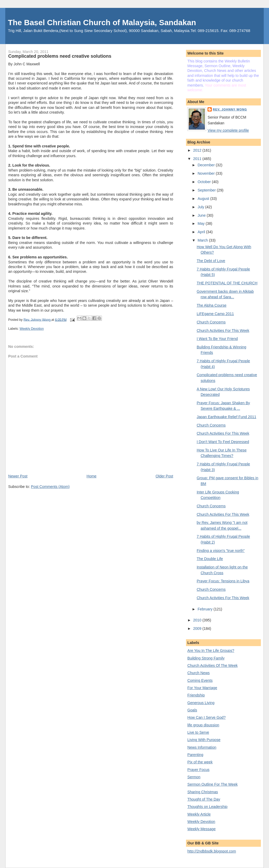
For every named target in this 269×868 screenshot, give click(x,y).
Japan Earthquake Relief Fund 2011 (227, 417)
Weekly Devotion (32, 329)
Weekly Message (201, 829)
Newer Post (18, 476)
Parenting (195, 755)
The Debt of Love (211, 261)
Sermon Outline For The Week (212, 784)
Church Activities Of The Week (212, 665)
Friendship (196, 695)
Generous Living (201, 703)
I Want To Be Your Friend (217, 339)
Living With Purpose (204, 740)
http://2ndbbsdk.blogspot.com (212, 851)
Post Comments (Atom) (50, 487)
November (207, 173)
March (203, 240)
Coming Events (200, 680)
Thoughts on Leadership (207, 807)
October (205, 182)
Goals (192, 710)
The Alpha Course (212, 305)
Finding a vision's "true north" (221, 551)
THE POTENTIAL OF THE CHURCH (227, 283)
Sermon (194, 777)
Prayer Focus (198, 770)
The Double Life (210, 559)
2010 (198, 620)
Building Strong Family (206, 658)
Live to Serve (198, 732)
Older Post (164, 476)
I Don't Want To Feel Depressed (223, 442)
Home (91, 476)
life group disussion (203, 725)
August (204, 199)
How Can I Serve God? (206, 717)
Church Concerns (211, 322)
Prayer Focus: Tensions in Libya (223, 581)
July (201, 207)
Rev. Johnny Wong (230, 109)
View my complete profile (228, 130)
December (207, 165)
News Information (202, 747)
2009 (198, 629)
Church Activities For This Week (223, 331)
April (202, 232)
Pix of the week (200, 762)
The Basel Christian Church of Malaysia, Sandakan (102, 22)
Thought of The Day (204, 799)
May (202, 223)
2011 (198, 159)
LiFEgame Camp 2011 (215, 314)
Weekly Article (199, 814)
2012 (198, 150)
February (206, 609)
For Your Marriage (202, 688)
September (207, 190)
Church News (198, 673)
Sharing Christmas (203, 792)
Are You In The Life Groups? (211, 651)
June (202, 215)
